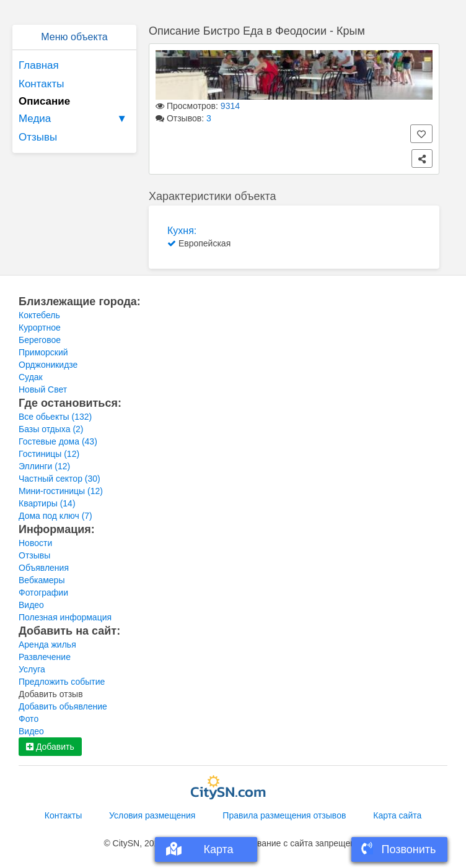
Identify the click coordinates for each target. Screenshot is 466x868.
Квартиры (47, 503)
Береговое (40, 340)
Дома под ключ (55, 516)
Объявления (44, 568)
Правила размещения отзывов (284, 815)
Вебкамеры (42, 580)
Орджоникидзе (48, 365)
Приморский (43, 352)
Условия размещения (152, 815)
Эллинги (44, 466)
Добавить (50, 747)
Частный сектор (59, 479)
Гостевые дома (58, 441)
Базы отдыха (51, 429)
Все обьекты (55, 417)
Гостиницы (49, 454)
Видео (31, 605)
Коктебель (39, 315)
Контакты (41, 84)
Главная (39, 65)
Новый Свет (43, 389)
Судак (31, 377)
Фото (29, 719)
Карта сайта (397, 815)
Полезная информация (65, 617)
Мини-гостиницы (61, 491)
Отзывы (38, 137)
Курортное (40, 328)
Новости (35, 543)
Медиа (74, 119)
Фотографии (43, 592)
